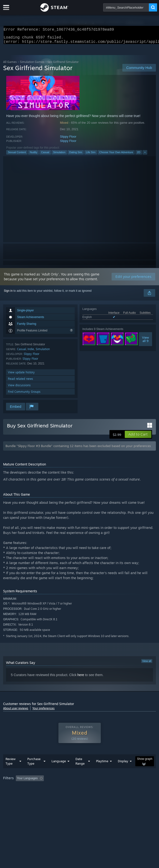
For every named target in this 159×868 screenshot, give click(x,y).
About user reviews (16, 711)
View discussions (19, 388)
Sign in (8, 294)
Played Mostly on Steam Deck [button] (23, 794)
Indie (31, 352)
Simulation (59, 155)
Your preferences (43, 711)
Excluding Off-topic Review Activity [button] (76, 788)
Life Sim (91, 155)
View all (147, 664)
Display (123, 771)
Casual (45, 155)
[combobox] (126, 7)
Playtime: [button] (113, 788)
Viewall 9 (145, 342)
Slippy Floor (68, 139)
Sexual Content (17, 155)
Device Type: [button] (125, 794)
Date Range (80, 771)
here (81, 678)
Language (59, 771)
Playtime (102, 771)
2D (139, 155)
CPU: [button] (88, 794)
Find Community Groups (24, 395)
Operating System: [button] (64, 794)
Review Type (11, 771)
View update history (21, 375)
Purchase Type (34, 771)
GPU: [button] (104, 794)
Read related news (20, 382)
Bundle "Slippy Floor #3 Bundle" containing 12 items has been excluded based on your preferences (78, 449)
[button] (138, 437)
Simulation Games (32, 65)
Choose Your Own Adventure (116, 155)
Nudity (33, 155)
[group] (79, 791)
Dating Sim (76, 155)
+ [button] (145, 155)
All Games (10, 65)
